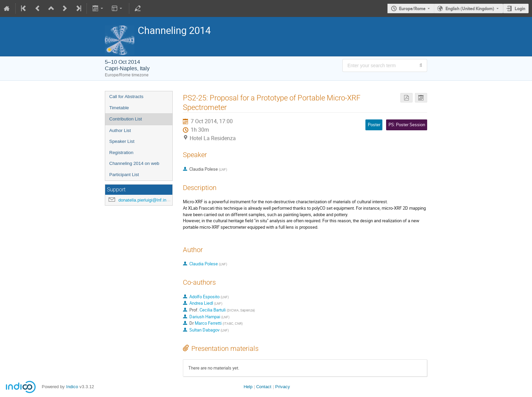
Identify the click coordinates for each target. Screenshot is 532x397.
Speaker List (122, 141)
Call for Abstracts (126, 97)
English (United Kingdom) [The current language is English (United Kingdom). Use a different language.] (470, 8)
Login (520, 8)
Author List (120, 130)
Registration (121, 153)
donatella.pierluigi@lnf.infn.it (146, 200)
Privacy (283, 387)
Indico (72, 387)
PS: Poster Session (407, 125)
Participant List (124, 175)
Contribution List (126, 119)
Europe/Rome (412, 8)
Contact (264, 387)
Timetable (119, 108)
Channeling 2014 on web (134, 163)
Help (248, 387)
